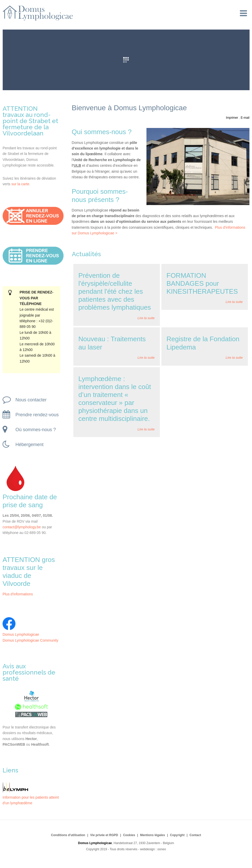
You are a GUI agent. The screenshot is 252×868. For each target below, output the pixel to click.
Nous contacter (25, 400)
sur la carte (20, 184)
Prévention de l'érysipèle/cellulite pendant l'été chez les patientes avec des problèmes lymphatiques (115, 292)
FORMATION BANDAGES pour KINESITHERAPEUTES (202, 283)
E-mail (245, 118)
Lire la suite (146, 318)
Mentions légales (153, 835)
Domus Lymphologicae (21, 634)
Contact (195, 835)
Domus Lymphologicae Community (31, 640)
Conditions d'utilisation (68, 835)
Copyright (177, 835)
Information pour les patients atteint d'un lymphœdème (31, 797)
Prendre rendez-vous (31, 414)
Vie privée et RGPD (104, 835)
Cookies (129, 835)
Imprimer (233, 118)
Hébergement (23, 444)
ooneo (162, 849)
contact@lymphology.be (22, 527)
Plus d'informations (18, 594)
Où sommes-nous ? (29, 429)
